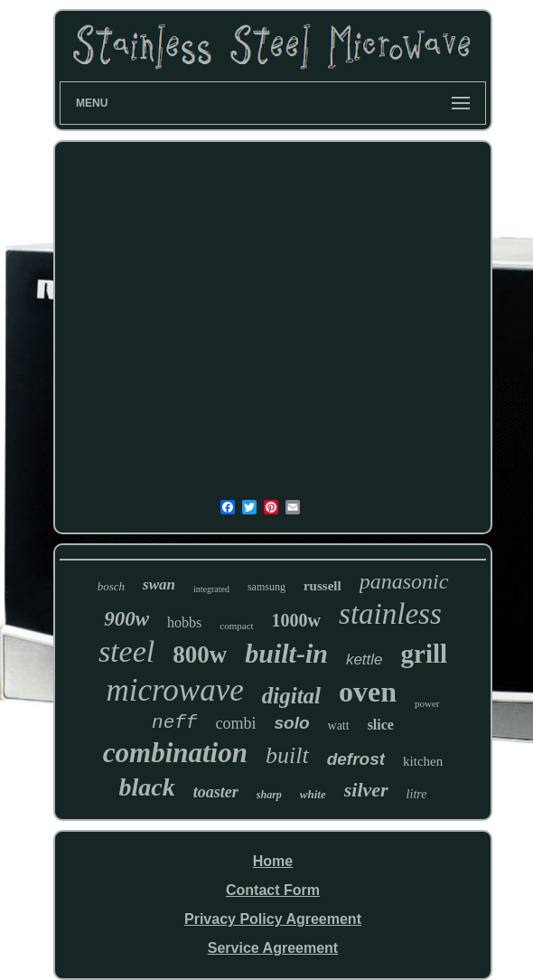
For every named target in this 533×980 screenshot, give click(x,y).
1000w (296, 620)
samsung (266, 587)
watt (339, 726)
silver (366, 790)
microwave (174, 690)
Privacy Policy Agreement (273, 919)
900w (126, 619)
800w (200, 655)
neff (174, 723)
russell (323, 586)
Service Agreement (273, 948)
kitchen (423, 761)
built (287, 755)
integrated (211, 589)
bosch (111, 586)
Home (273, 861)
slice (381, 725)
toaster (216, 792)
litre (417, 794)
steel (126, 651)
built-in (286, 653)
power (427, 703)
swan (159, 584)
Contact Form (273, 890)
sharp (269, 795)
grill (425, 654)
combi (235, 723)
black (147, 787)
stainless (390, 614)
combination (175, 753)
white (313, 794)
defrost (356, 759)
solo (291, 723)
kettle (365, 660)
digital (291, 696)
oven (368, 692)
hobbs (184, 622)
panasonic (404, 581)
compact (236, 626)
